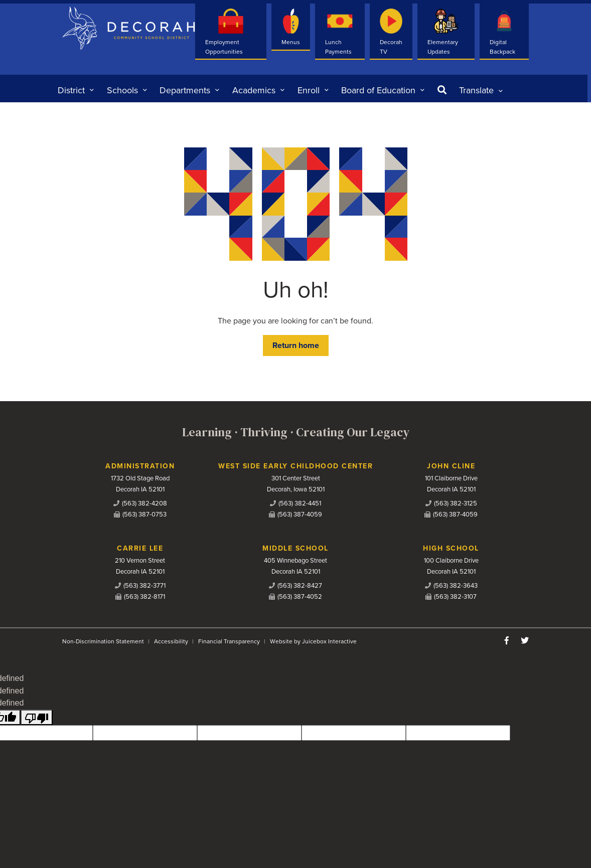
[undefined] (37, 717)
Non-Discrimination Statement (103, 641)
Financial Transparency (229, 641)
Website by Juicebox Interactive (313, 641)
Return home (296, 345)
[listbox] (481, 90)
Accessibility (171, 641)
